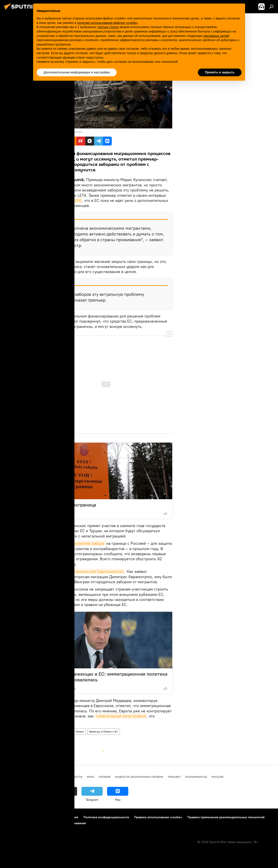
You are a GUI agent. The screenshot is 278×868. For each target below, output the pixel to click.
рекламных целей (216, 36)
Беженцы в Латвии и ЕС (104, 731)
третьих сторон (108, 27)
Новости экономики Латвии (139, 777)
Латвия (104, 777)
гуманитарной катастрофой (121, 716)
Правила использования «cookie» (158, 817)
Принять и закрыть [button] (220, 72)
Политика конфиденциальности (106, 817)
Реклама (11, 823)
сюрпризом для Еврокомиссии (96, 571)
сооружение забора (87, 543)
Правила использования (61, 817)
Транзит (174, 777)
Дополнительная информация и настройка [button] (77, 72)
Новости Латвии (74, 731)
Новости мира (50, 731)
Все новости (72, 777)
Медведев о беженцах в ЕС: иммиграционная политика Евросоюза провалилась (106, 677)
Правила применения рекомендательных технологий (226, 817)
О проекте (12, 817)
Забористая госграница (70, 505)
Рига (90, 777)
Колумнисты (196, 777)
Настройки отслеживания (68, 823)
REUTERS (48, 132)
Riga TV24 (72, 200)
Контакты (31, 817)
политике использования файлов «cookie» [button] (107, 23)
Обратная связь (33, 823)
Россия (217, 777)
